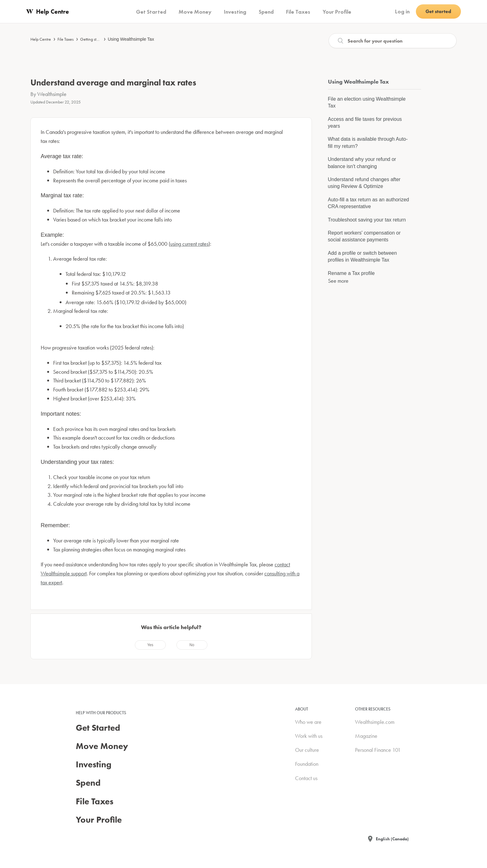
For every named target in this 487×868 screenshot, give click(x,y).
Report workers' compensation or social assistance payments (364, 236)
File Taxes (66, 39)
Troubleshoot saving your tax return (367, 220)
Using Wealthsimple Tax (131, 39)
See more (338, 281)
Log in (402, 11)
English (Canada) (392, 839)
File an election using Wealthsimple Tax (367, 102)
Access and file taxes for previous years (365, 123)
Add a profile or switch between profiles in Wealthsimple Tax (362, 256)
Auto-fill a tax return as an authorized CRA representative (369, 203)
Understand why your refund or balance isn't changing (362, 163)
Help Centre (41, 39)
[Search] (393, 41)
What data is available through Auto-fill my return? (368, 142)
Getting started (93, 39)
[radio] (150, 645)
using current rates (189, 244)
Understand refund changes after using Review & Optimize (364, 183)
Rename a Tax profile (351, 273)
